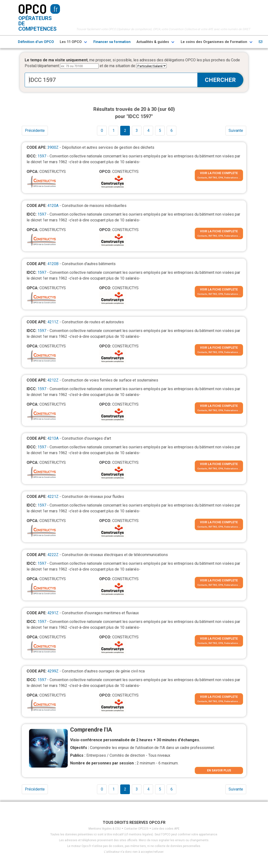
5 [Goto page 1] (160, 131)
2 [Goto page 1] (125, 131)
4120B (53, 264)
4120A (53, 206)
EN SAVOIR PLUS (219, 770)
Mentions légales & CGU (105, 829)
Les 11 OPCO (71, 42)
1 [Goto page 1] (114, 131)
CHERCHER (220, 80)
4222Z (53, 555)
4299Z (53, 671)
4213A (53, 438)
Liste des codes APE (166, 829)
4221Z (53, 497)
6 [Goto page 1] (172, 131)
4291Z (53, 613)
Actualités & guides (153, 42)
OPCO (32, 8)
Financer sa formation (112, 42)
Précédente (35, 131)
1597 (42, 156)
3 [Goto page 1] (137, 131)
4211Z (53, 322)
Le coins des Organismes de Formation (214, 42)
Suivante (236, 131)
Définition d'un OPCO (36, 42)
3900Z (53, 147)
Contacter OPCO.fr (136, 829)
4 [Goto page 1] (148, 131)
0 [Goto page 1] (102, 131)
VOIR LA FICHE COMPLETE (219, 173)
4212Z (53, 380)
